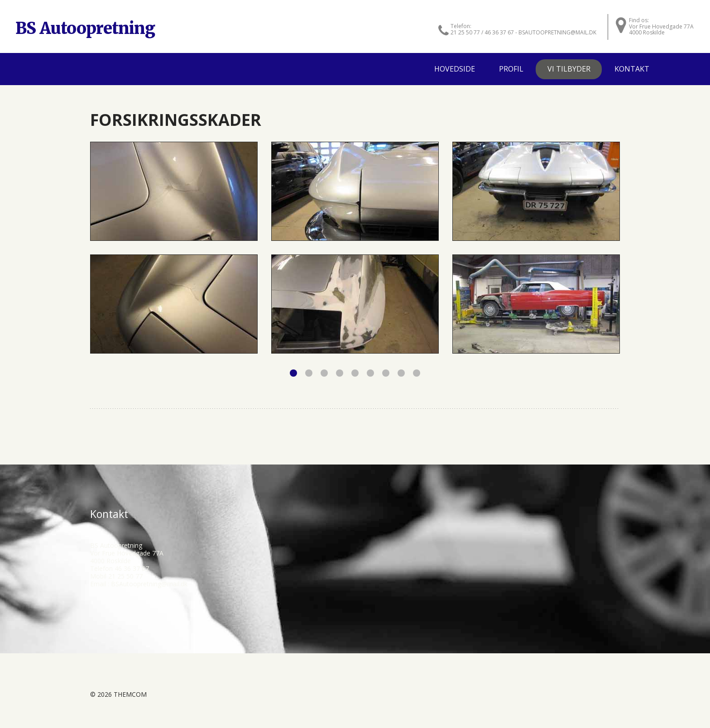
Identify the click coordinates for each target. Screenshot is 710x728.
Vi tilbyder (569, 69)
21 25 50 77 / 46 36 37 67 (482, 32)
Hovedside (455, 69)
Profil (511, 69)
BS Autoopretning (85, 28)
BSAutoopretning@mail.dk (149, 584)
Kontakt (632, 69)
